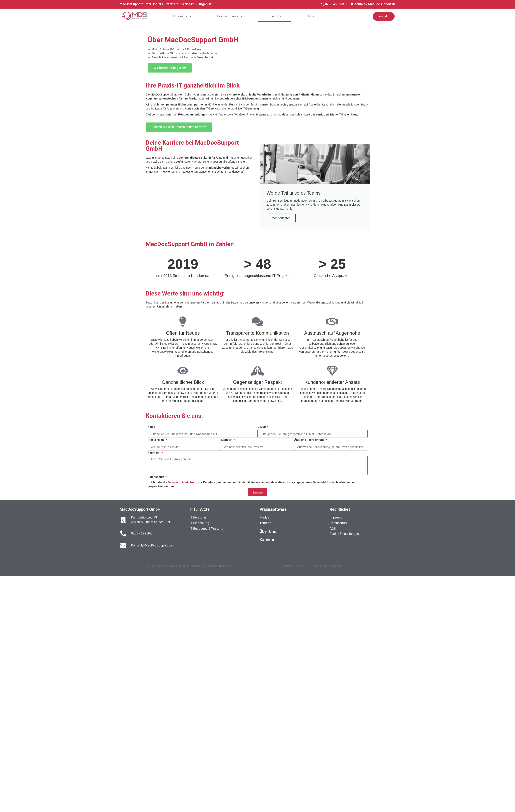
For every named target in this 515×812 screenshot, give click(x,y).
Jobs (310, 16)
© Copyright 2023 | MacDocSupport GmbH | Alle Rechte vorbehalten (189, 566)
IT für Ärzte (181, 16)
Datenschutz (156, 477)
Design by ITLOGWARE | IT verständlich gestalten (312, 566)
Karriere (267, 539)
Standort (227, 440)
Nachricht (154, 453)
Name (152, 427)
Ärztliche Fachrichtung (310, 440)
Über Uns (275, 16)
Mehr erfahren (281, 218)
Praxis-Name (156, 440)
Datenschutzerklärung (183, 482)
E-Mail (262, 427)
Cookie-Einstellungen (344, 534)
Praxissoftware (230, 16)
